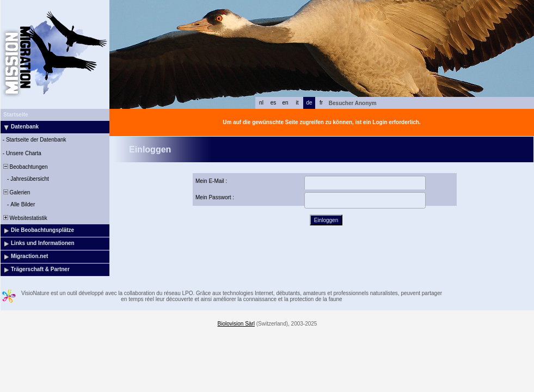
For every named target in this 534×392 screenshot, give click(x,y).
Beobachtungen (25, 167)
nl (261, 103)
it (297, 103)
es (274, 103)
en (285, 103)
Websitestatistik (24, 218)
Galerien (16, 192)
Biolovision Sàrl (236, 324)
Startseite (16, 115)
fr (321, 103)
